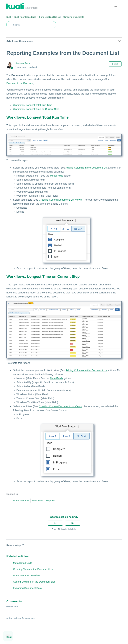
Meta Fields (56, 176)
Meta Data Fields (22, 563)
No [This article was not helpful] (73, 523)
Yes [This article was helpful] (55, 523)
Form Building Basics (49, 17)
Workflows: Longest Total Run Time (33, 105)
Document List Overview (20, 83)
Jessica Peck (23, 63)
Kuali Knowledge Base (25, 17)
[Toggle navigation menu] (116, 6)
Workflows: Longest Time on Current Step (36, 109)
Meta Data (38, 500)
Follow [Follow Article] (115, 64)
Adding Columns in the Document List (87, 168)
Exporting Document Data (27, 588)
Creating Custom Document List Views (60, 200)
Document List (21, 500)
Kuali (9, 17)
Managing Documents (73, 17)
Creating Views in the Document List (33, 569)
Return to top (16, 545)
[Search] (31, 25)
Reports (51, 500)
